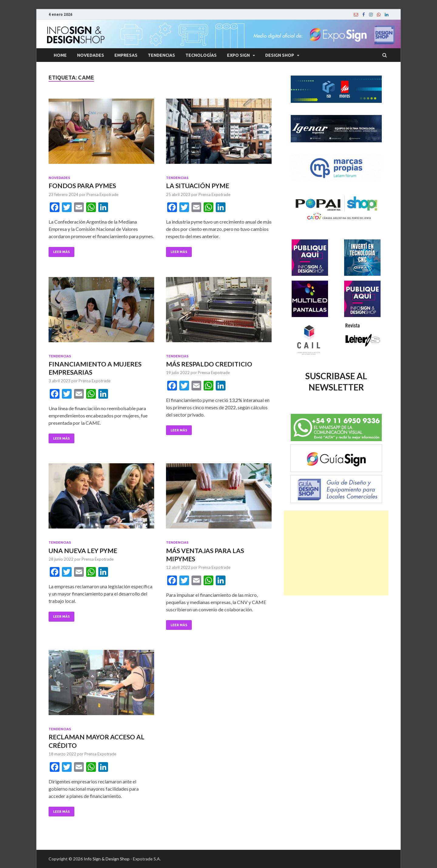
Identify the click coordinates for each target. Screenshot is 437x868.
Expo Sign (238, 55)
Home (60, 55)
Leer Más (61, 252)
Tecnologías (201, 55)
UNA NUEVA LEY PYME (83, 551)
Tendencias (161, 55)
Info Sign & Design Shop (107, 859)
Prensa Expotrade (102, 194)
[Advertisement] (336, 553)
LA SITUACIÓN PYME (198, 186)
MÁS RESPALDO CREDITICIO (209, 364)
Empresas (126, 55)
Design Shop (280, 55)
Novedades (91, 55)
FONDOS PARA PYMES (82, 186)
